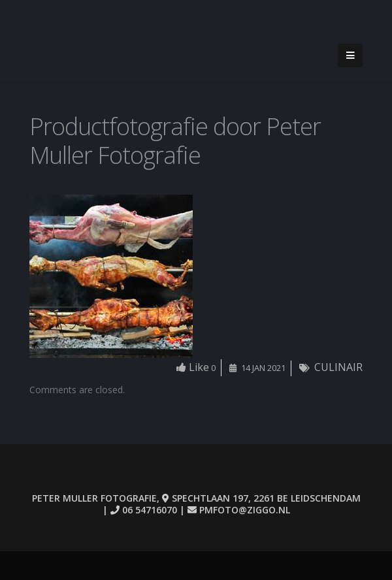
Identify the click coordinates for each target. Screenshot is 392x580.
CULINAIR (338, 367)
